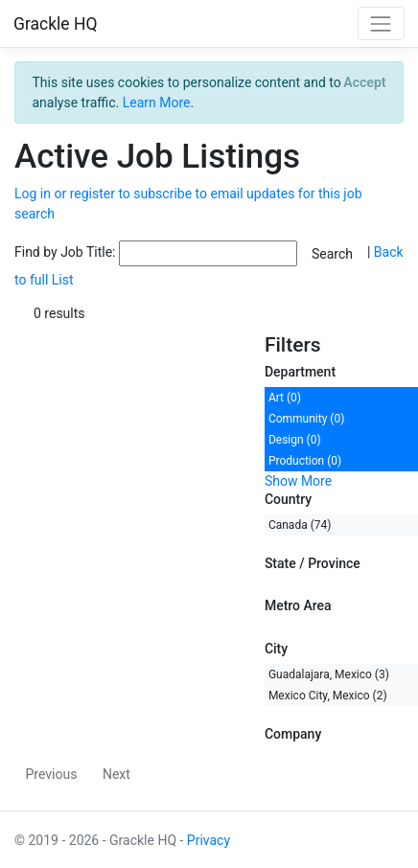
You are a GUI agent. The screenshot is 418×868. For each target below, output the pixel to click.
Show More (298, 481)
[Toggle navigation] (381, 23)
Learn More (157, 103)
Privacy (209, 840)
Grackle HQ (55, 24)
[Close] (365, 82)
